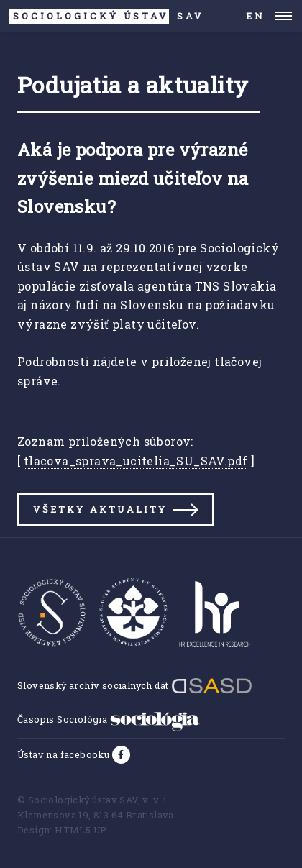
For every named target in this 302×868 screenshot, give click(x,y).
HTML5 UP (81, 830)
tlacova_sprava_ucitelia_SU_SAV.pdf (136, 461)
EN (256, 16)
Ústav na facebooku (65, 754)
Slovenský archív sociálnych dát (135, 685)
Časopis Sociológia (109, 719)
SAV (107, 16)
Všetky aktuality (100, 509)
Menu (284, 16)
